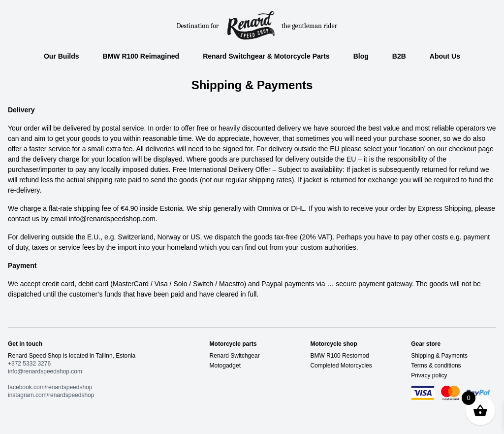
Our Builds (62, 56)
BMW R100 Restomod (339, 356)
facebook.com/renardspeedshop (50, 387)
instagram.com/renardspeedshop (51, 395)
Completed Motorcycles (341, 366)
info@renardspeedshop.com (45, 371)
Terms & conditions (436, 366)
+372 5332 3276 (29, 364)
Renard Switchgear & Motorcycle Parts (266, 56)
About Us (445, 56)
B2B (399, 56)
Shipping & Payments (439, 356)
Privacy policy (429, 375)
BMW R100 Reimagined (141, 56)
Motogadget (225, 366)
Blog (361, 56)
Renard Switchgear (235, 356)
